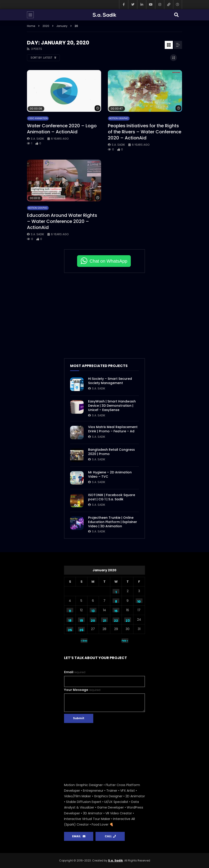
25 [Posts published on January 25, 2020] (70, 630)
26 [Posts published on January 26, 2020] (81, 630)
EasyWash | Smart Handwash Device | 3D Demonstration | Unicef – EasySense (112, 406)
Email (75, 672)
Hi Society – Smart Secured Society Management (110, 381)
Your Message (82, 690)
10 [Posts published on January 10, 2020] (139, 601)
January (62, 26)
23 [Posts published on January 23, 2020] (128, 620)
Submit (79, 718)
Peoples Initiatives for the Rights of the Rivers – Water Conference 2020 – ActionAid (145, 132)
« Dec (84, 641)
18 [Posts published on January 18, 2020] (70, 620)
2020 (46, 26)
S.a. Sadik (37, 139)
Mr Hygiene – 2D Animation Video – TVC (110, 474)
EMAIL (79, 836)
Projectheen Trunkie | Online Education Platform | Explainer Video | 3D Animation (113, 522)
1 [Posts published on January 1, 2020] (116, 592)
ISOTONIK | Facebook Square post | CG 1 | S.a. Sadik (112, 497)
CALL (110, 836)
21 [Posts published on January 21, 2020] (104, 620)
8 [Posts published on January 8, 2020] (116, 601)
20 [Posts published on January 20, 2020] (93, 620)
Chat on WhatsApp (109, 261)
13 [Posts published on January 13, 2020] (93, 611)
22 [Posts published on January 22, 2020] (116, 620)
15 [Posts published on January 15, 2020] (116, 611)
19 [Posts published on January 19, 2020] (81, 620)
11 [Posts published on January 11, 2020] (70, 611)
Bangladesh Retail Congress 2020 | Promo (111, 452)
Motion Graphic (119, 118)
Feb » (125, 641)
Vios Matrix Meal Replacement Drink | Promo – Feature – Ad (113, 429)
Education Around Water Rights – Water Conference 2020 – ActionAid (62, 221)
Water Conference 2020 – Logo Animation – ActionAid (62, 129)
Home (31, 26)
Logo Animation (38, 118)
